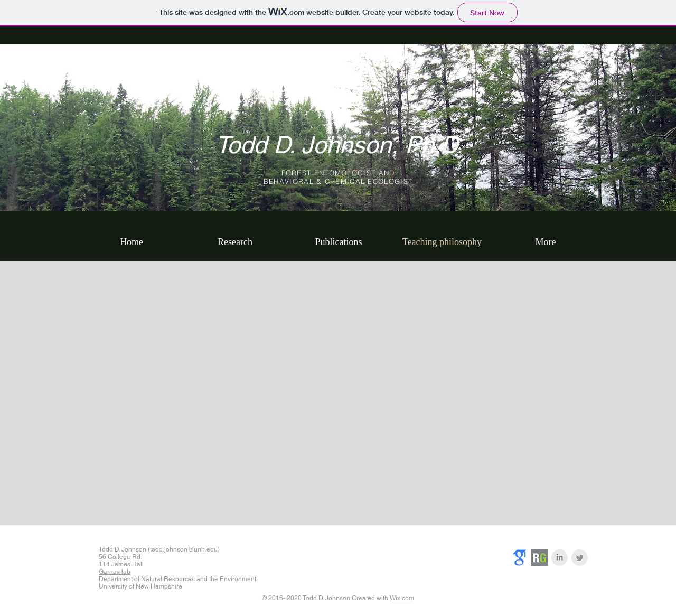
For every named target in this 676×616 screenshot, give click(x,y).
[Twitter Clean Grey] (580, 558)
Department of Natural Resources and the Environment (177, 579)
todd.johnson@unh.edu (184, 549)
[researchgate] (539, 558)
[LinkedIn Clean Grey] (560, 558)
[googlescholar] (519, 558)
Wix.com (402, 598)
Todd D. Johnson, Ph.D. (339, 145)
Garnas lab (115, 572)
